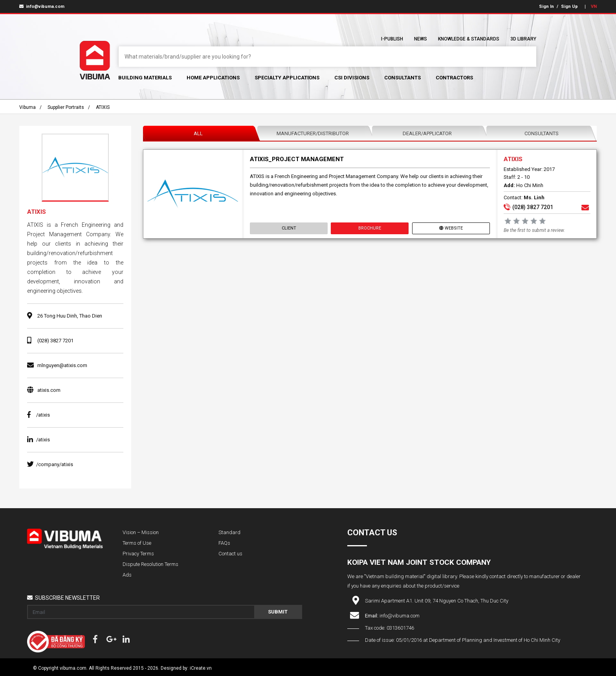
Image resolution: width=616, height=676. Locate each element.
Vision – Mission (141, 532)
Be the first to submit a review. (534, 230)
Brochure (370, 228)
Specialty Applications (287, 78)
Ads (127, 575)
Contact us (230, 554)
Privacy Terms (138, 554)
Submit (278, 612)
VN (594, 6)
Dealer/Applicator (427, 133)
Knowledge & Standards (469, 39)
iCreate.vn (201, 668)
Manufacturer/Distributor (313, 133)
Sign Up (569, 6)
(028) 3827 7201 (55, 341)
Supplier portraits (66, 107)
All (198, 133)
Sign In (546, 6)
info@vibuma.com (42, 6)
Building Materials (145, 78)
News (421, 39)
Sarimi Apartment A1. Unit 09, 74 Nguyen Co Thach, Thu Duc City (437, 601)
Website (451, 228)
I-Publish (392, 39)
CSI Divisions (352, 78)
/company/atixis (50, 464)
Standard (229, 532)
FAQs (224, 543)
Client (289, 228)
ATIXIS (103, 107)
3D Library (523, 39)
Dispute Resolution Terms (150, 564)
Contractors (454, 78)
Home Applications (213, 78)
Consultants (402, 78)
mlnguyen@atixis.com (62, 365)
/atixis (38, 415)
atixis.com (49, 390)
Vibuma (27, 107)
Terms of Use (137, 543)
